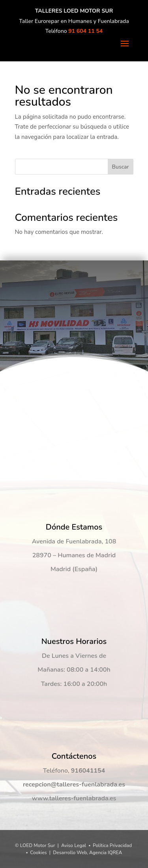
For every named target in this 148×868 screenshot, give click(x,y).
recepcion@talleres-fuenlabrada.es (74, 784)
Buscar (120, 167)
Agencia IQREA (106, 853)
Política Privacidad (112, 845)
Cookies (38, 853)
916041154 (88, 771)
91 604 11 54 (85, 31)
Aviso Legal (74, 845)
